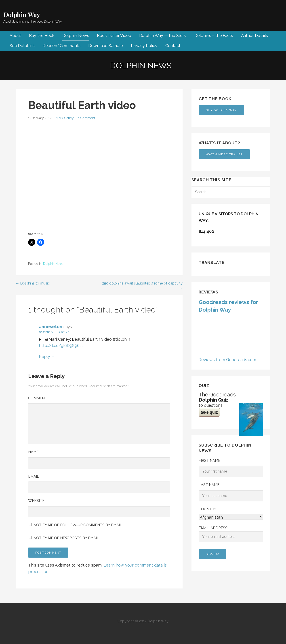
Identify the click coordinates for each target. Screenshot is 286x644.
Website (36, 501)
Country (208, 509)
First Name (209, 461)
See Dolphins (22, 46)
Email (34, 476)
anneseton (51, 327)
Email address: (231, 534)
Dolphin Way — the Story (163, 35)
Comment (39, 398)
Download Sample (106, 46)
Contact (173, 46)
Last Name (209, 485)
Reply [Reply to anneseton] (44, 356)
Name (33, 452)
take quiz (209, 412)
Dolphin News (76, 35)
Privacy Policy (144, 46)
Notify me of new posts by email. (67, 538)
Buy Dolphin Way (221, 110)
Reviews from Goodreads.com (227, 360)
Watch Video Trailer (224, 154)
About (15, 35)
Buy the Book (42, 35)
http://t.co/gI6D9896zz (61, 346)
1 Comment (86, 118)
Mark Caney (65, 118)
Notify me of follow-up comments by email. (78, 525)
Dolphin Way (22, 14)
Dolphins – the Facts (214, 35)
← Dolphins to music (33, 283)
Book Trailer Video (114, 35)
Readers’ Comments (61, 46)
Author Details (254, 35)
